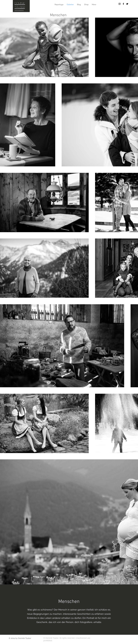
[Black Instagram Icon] (120, 4)
